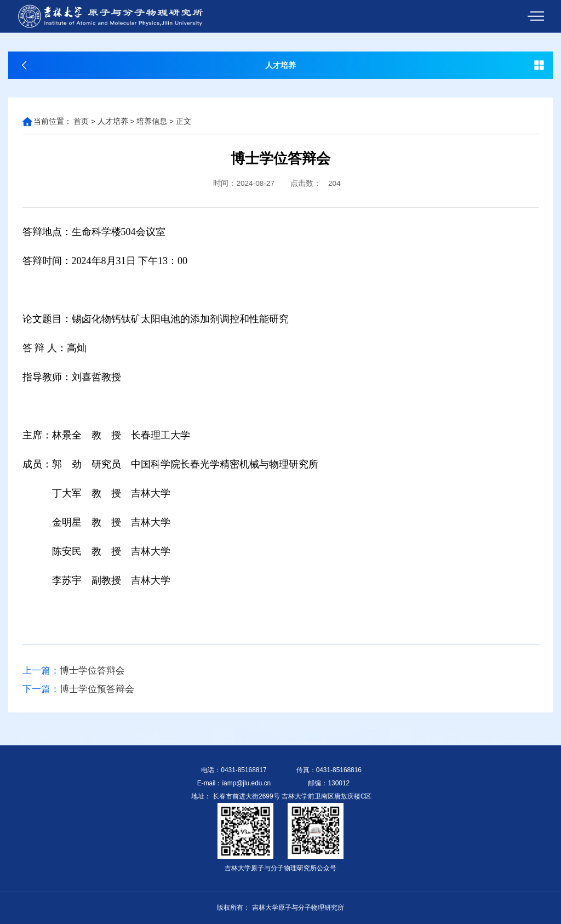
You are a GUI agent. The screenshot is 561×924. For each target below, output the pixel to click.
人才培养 (113, 121)
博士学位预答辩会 (78, 689)
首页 (81, 121)
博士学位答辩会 (74, 671)
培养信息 (152, 121)
